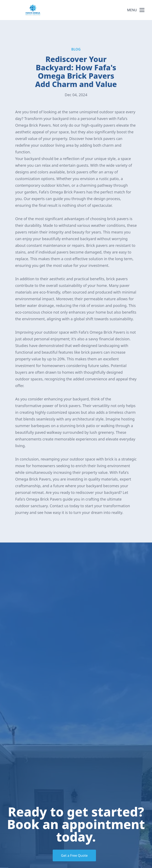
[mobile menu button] (142, 10)
